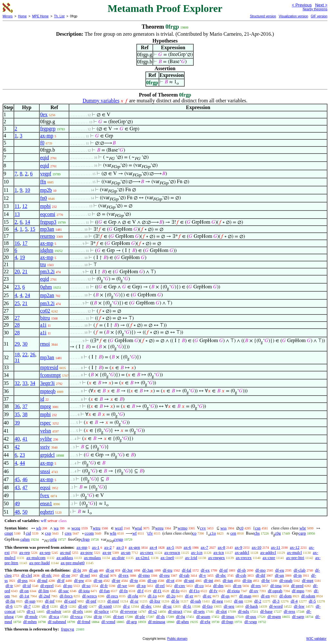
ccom (89, 533)
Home (22, 16)
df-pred (297, 586)
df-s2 (153, 611)
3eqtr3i (47, 383)
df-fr (104, 586)
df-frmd (84, 622)
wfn (113, 533)
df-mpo (298, 591)
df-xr (134, 601)
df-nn (238, 601)
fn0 (43, 198)
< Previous (302, 5)
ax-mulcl (295, 552)
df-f (141, 591)
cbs (257, 533)
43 (17, 487)
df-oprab (275, 591)
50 (25, 512)
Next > (321, 5)
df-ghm (183, 622)
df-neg (218, 601)
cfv (150, 533)
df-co (199, 586)
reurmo (47, 236)
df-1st (24, 596)
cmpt (9, 533)
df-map (245, 596)
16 (17, 243)
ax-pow (87, 552)
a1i (43, 325)
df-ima (276, 586)
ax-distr (118, 558)
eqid (44, 158)
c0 (241, 528)
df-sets (199, 611)
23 (17, 287)
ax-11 (276, 547)
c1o (213, 533)
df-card (70, 601)
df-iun (228, 580)
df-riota (233, 591)
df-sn (98, 580)
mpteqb (48, 391)
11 (17, 206)
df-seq (229, 606)
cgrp (302, 533)
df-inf (50, 601)
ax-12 (295, 547)
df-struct (175, 611)
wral (138, 528)
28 (17, 325)
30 (25, 344)
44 (22, 463)
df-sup (30, 601)
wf (134, 533)
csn (258, 528)
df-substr (54, 611)
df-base (266, 611)
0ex (44, 114)
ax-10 (257, 547)
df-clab (300, 570)
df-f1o (194, 591)
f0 (42, 143)
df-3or (127, 570)
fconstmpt (50, 375)
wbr (303, 528)
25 (17, 303)
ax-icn (218, 552)
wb (39, 528)
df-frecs (66, 596)
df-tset (118, 616)
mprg (45, 406)
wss (224, 528)
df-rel (160, 586)
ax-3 (120, 547)
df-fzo (208, 606)
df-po (68, 586)
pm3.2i (47, 271)
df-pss (23, 580)
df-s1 (31, 611)
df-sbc (221, 575)
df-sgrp (298, 616)
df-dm (218, 586)
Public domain (177, 639)
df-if (61, 580)
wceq (76, 528)
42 (17, 447)
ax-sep (45, 552)
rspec (45, 423)
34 (33, 383)
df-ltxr (155, 601)
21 (25, 271)
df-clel (26, 575)
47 (25, 487)
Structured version (263, 16)
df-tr (9, 586)
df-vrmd (108, 622)
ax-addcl (242, 552)
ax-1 (96, 547)
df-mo (260, 570)
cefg (53, 539)
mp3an (47, 229)
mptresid (49, 367)
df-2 (258, 601)
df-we (122, 586)
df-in (298, 575)
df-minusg (156, 622)
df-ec (207, 596)
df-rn (237, 586)
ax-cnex (147, 552)
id (42, 399)
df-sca (54, 616)
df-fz (187, 606)
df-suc (64, 591)
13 (17, 214)
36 (17, 406)
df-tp (134, 580)
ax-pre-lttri (295, 558)
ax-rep (25, 552)
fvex (44, 495)
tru (43, 264)
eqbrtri (47, 512)
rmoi (45, 344)
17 (25, 243)
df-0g (180, 616)
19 (22, 257)
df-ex (205, 570)
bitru (45, 318)
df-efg (205, 622)
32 (17, 383)
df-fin (10, 601)
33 (25, 383)
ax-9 (239, 547)
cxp (48, 533)
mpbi (45, 206)
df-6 (9, 606)
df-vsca (76, 616)
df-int (208, 580)
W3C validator (316, 639)
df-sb (242, 570)
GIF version (319, 16)
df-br (266, 580)
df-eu (280, 570)
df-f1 (157, 591)
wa (56, 528)
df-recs (112, 596)
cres (68, 533)
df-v (203, 575)
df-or (110, 570)
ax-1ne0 (167, 558)
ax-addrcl (268, 552)
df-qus (251, 616)
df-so (86, 586)
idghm (47, 250)
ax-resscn (172, 552)
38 (25, 414)
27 (17, 318)
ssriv (45, 447)
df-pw (79, 580)
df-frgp (227, 622)
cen (233, 533)
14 (27, 222)
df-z (126, 606)
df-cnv (180, 586)
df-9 (64, 606)
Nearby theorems (315, 9)
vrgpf (45, 174)
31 (17, 360)
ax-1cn (197, 552)
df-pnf (91, 601)
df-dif (261, 575)
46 (25, 479)
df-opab (286, 580)
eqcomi (48, 214)
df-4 (294, 601)
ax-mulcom (36, 558)
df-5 (312, 601)
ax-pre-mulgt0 (73, 563)
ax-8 (222, 547)
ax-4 (153, 547)
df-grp (132, 622)
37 (25, 406)
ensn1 (46, 504)
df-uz (167, 606)
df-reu (165, 575)
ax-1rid (191, 558)
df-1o (152, 596)
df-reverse (129, 611)
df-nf (223, 570)
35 (17, 414)
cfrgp (85, 539)
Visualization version (293, 16)
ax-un (126, 552)
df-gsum (203, 616)
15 (33, 229)
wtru (97, 528)
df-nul (42, 580)
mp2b (46, 190)
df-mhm (30, 622)
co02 (45, 311)
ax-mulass (92, 558)
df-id (27, 586)
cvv (203, 528)
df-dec (146, 606)
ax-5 (170, 547)
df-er (189, 596)
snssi (45, 471)
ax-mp (47, 136)
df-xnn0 (105, 606)
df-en (265, 596)
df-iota (84, 591)
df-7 (27, 606)
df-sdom (308, 596)
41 (25, 439)
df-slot (221, 611)
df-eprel (47, 586)
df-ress (290, 611)
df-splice (101, 611)
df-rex (123, 575)
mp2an (47, 295)
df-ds (161, 616)
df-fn (123, 591)
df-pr (116, 580)
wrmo (182, 528)
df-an (93, 570)
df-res (256, 586)
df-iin (247, 580)
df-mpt (308, 580)
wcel (119, 528)
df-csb (241, 575)
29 (17, 344)
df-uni (189, 580)
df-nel (85, 575)
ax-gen (134, 547)
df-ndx (243, 611)
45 (17, 479)
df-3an (148, 570)
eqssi (45, 487)
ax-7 (204, 547)
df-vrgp (251, 622)
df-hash (252, 606)
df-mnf (113, 601)
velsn (45, 431)
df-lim (44, 591)
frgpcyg (67, 629)
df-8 (45, 606)
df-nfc (47, 575)
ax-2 (108, 547)
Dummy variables (101, 101)
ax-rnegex (217, 558)
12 (25, 206)
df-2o (171, 596)
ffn (43, 182)
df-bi (77, 570)
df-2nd (44, 596)
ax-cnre (269, 558)
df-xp (141, 586)
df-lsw (299, 606)
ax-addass (65, 558)
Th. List (59, 16)
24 (27, 295)
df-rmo (144, 575)
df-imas (228, 616)
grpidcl (47, 455)
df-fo (175, 591)
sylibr (46, 439)
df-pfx (78, 611)
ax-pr (107, 552)
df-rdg (133, 596)
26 (33, 355)
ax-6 (187, 547)
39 (17, 423)
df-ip (98, 616)
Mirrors (8, 16)
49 (17, 504)
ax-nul (65, 552)
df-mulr (31, 616)
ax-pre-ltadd (40, 563)
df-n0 (83, 606)
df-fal (186, 570)
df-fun (105, 591)
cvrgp (118, 539)
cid (28, 533)
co (194, 533)
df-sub (196, 601)
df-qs (225, 596)
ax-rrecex (244, 558)
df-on (24, 591)
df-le (175, 601)
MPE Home (40, 16)
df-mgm (274, 616)
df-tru (168, 570)
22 (25, 355)
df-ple (140, 616)
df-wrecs (89, 596)
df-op (152, 580)
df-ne (66, 575)
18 (17, 355)
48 (17, 512)
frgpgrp (48, 129)
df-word (276, 606)
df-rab (184, 575)
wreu (159, 528)
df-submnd (57, 622)
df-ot (170, 580)
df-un (279, 575)
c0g (278, 533)
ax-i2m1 (143, 558)
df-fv (213, 591)
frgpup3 (48, 222)
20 (17, 271)
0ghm (46, 287)
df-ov (254, 591)
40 (17, 439)
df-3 (276, 601)
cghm (25, 539)
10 (27, 190)
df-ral (104, 575)
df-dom (286, 596)
